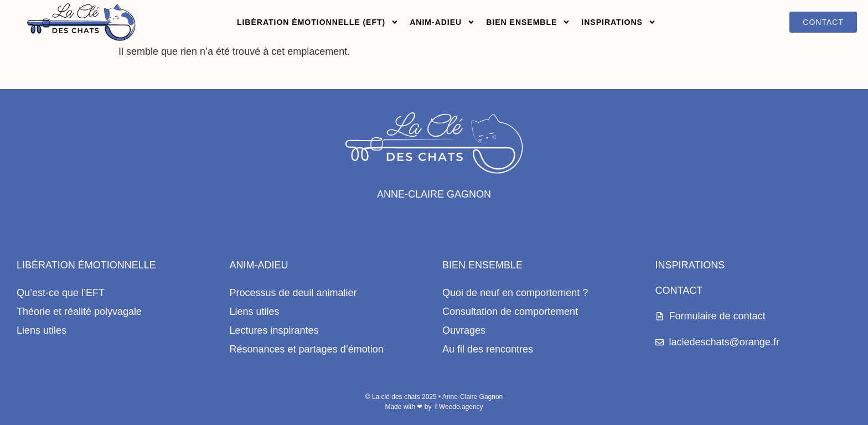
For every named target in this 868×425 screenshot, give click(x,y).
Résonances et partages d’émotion (307, 349)
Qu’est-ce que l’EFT (61, 293)
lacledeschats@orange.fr (724, 342)
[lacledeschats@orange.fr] (660, 342)
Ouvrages (464, 330)
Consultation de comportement (510, 312)
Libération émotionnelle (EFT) (318, 22)
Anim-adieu (442, 22)
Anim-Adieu (259, 265)
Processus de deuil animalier (293, 293)
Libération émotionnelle (86, 265)
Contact (679, 291)
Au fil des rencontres (488, 349)
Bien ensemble (528, 22)
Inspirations (619, 22)
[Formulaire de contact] (660, 316)
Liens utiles (42, 330)
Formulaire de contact (717, 316)
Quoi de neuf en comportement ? (515, 293)
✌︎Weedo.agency (458, 407)
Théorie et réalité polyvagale (79, 312)
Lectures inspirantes (274, 330)
